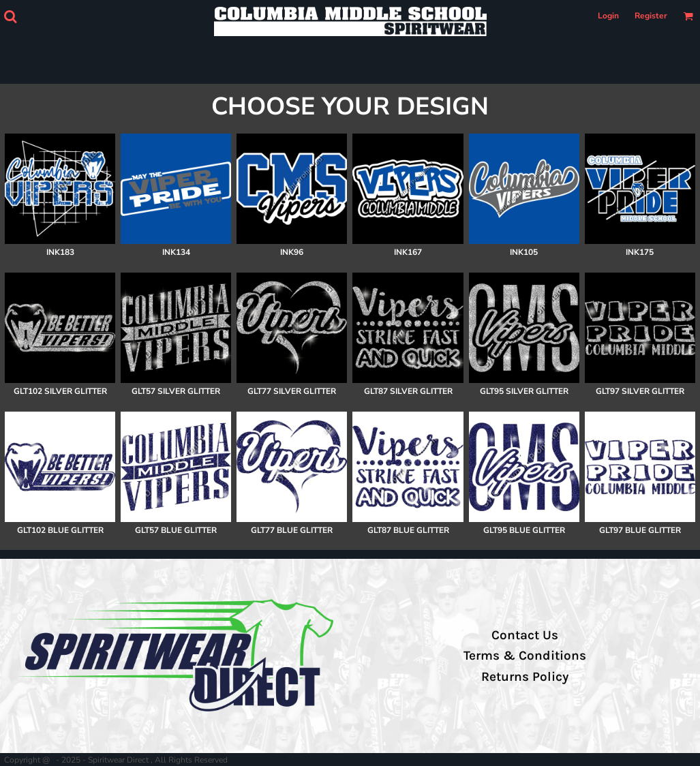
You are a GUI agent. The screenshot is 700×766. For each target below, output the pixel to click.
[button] (10, 16)
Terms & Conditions (525, 656)
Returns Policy (525, 677)
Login (608, 16)
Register (651, 16)
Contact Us (525, 635)
